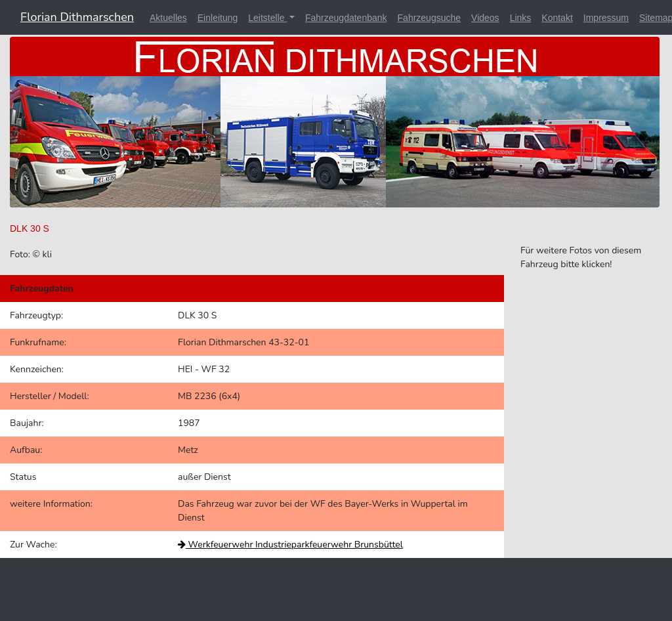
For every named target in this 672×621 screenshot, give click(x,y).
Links (521, 18)
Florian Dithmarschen (77, 17)
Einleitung (218, 18)
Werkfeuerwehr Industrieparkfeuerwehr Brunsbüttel (290, 545)
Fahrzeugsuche (430, 18)
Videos (485, 18)
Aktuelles (168, 18)
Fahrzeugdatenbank (346, 18)
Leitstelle (267, 18)
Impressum (606, 18)
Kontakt (557, 18)
